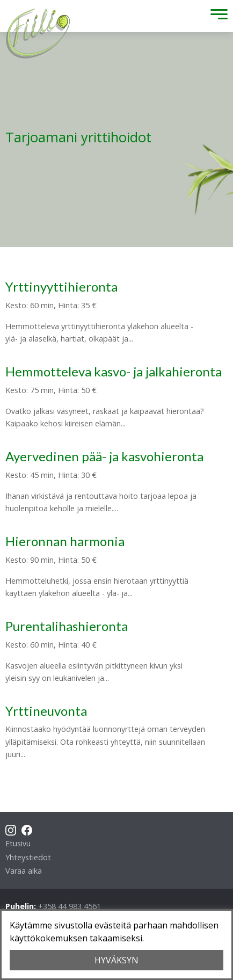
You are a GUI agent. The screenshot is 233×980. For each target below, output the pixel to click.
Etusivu (18, 843)
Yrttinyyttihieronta (61, 286)
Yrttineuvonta (46, 711)
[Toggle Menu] (216, 16)
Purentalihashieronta (67, 626)
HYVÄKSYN (116, 960)
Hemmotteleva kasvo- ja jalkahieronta (114, 371)
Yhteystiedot (28, 857)
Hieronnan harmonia (65, 541)
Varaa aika (24, 871)
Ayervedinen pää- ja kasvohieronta (104, 456)
